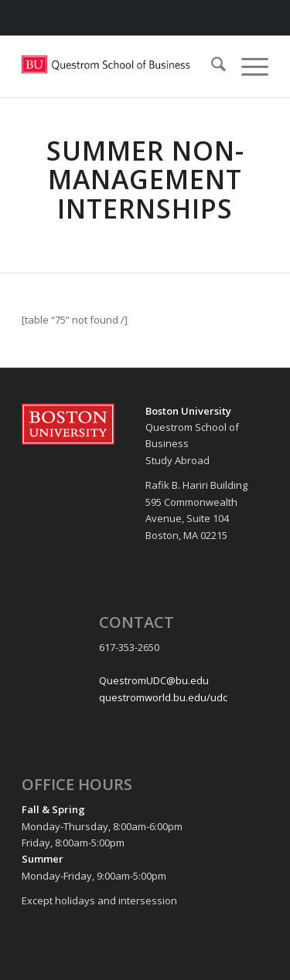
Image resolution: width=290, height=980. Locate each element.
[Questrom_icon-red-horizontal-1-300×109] (120, 66)
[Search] (211, 66)
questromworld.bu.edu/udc (163, 697)
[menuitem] (211, 66)
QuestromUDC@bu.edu (154, 680)
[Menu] (247, 66)
